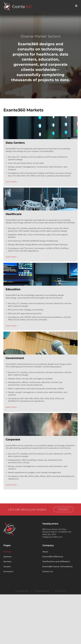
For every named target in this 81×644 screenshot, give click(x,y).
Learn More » (12, 182)
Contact (63, 509)
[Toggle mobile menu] (76, 6)
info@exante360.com (52, 537)
